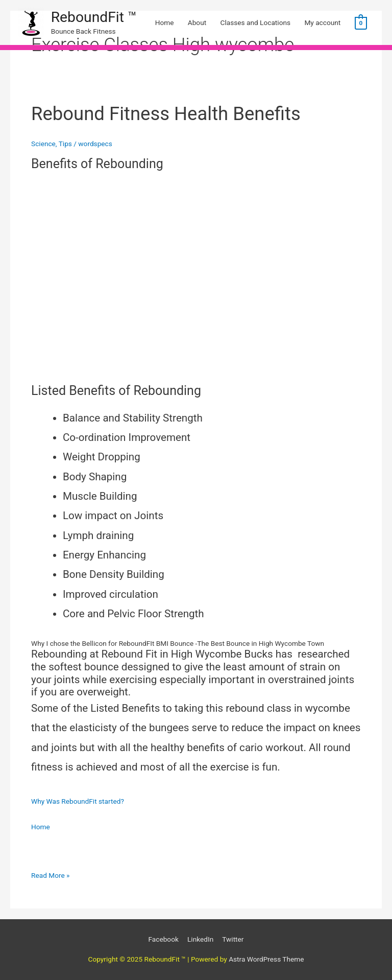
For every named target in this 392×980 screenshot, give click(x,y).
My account (322, 22)
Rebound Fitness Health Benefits (166, 114)
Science (43, 144)
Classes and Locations (256, 22)
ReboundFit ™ (94, 17)
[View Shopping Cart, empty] (361, 22)
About (197, 22)
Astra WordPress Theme (266, 959)
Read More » (51, 874)
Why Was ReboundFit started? (78, 801)
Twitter (233, 939)
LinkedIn (200, 939)
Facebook (164, 939)
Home (165, 22)
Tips (65, 144)
